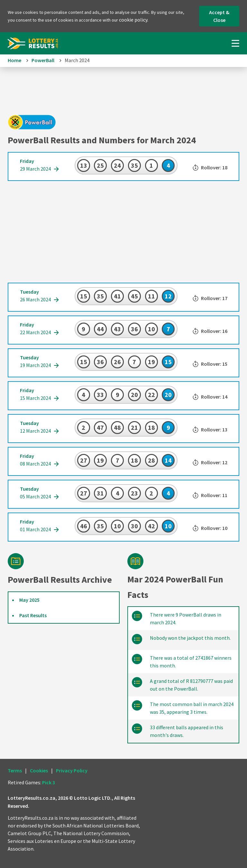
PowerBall (43, 60)
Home (14, 60)
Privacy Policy (72, 770)
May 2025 (29, 600)
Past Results (33, 615)
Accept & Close (219, 16)
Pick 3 (49, 782)
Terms (15, 770)
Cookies (39, 770)
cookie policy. (134, 20)
